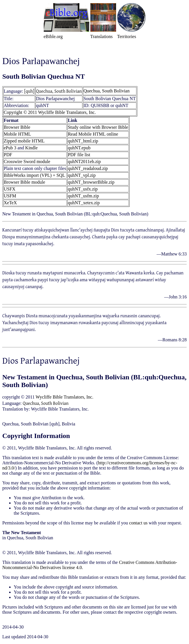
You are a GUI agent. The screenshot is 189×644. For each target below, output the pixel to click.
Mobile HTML (17, 134)
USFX (10, 189)
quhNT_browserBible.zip (91, 182)
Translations (102, 36)
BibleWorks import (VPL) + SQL (34, 175)
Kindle (31, 148)
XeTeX (10, 203)
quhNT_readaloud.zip (88, 168)
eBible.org (53, 36)
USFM (10, 196)
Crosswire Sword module (27, 162)
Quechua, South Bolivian (59, 91)
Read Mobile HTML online (93, 134)
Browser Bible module (24, 182)
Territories (127, 36)
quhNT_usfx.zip (83, 189)
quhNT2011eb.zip (84, 162)
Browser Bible (17, 127)
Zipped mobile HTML (24, 141)
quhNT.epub (79, 148)
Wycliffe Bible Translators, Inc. (65, 397)
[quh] (29, 91)
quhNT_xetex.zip (84, 203)
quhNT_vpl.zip (82, 175)
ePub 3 (10, 148)
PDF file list (79, 155)
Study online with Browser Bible (98, 127)
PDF (8, 155)
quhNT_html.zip (83, 141)
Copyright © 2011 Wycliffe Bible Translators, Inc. (50, 112)
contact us (138, 523)
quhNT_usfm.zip (83, 196)
